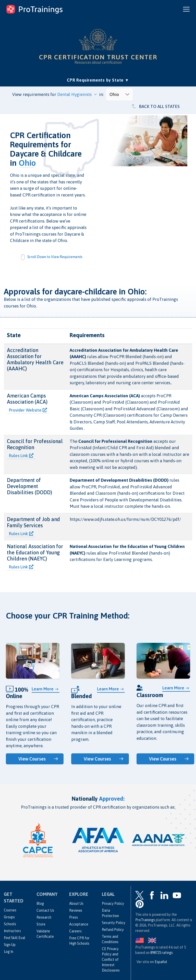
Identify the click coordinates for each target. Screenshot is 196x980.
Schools (10, 924)
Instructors (12, 931)
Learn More (43, 689)
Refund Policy (113, 930)
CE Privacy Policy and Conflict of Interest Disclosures (111, 960)
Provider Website (28, 410)
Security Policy (114, 923)
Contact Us (45, 910)
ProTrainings (145, 920)
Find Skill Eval (15, 938)
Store (41, 924)
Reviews (76, 910)
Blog (40, 904)
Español (161, 962)
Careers (75, 931)
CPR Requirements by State (98, 79)
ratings (162, 953)
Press (73, 917)
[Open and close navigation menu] (186, 9)
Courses (10, 910)
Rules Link (21, 456)
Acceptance (79, 924)
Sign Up (10, 945)
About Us (76, 904)
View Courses (32, 759)
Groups (9, 917)
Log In (9, 952)
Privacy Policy (113, 904)
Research (44, 917)
